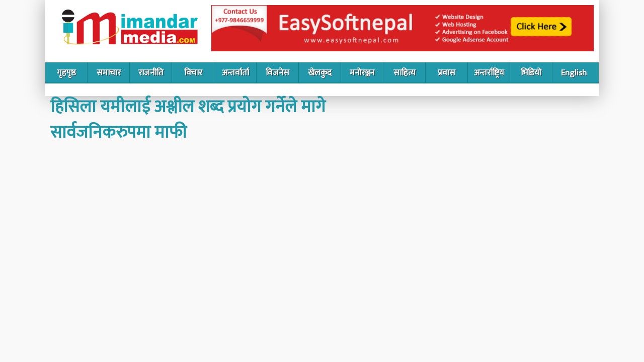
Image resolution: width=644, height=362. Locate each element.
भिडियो (531, 73)
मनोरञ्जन (362, 73)
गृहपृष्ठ (66, 73)
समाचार (109, 73)
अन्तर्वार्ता (235, 73)
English (574, 73)
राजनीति (151, 73)
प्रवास (447, 73)
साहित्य (405, 73)
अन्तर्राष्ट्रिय (489, 73)
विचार (193, 73)
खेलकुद (320, 73)
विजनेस (277, 73)
